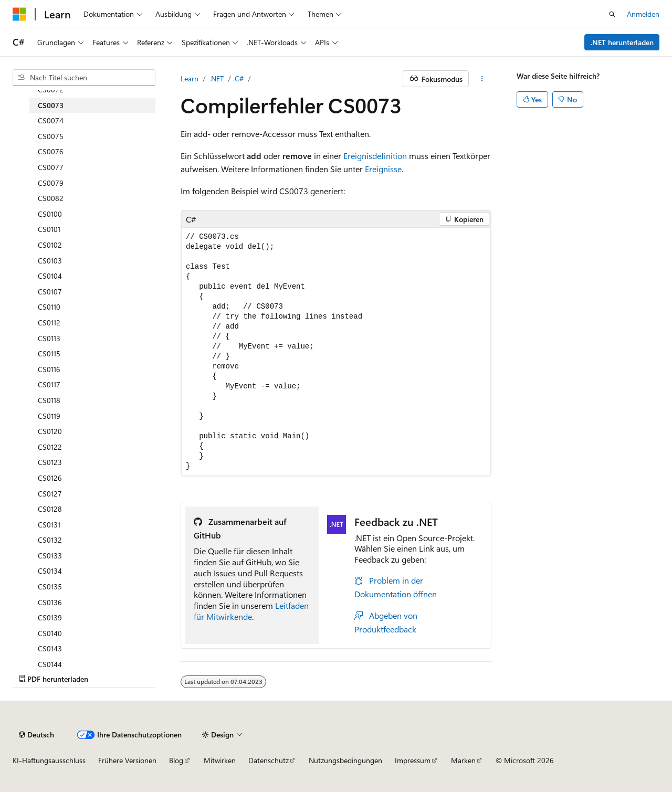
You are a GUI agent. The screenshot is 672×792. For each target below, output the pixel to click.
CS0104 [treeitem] (50, 276)
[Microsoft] (19, 14)
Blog (176, 760)
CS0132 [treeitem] (50, 540)
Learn (190, 78)
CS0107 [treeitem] (50, 292)
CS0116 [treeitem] (49, 369)
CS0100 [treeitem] (50, 214)
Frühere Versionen (127, 760)
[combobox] (84, 78)
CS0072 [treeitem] (51, 89)
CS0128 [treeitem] (50, 509)
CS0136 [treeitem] (50, 602)
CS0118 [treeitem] (49, 400)
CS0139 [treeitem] (50, 617)
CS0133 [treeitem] (50, 556)
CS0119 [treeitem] (49, 416)
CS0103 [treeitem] (50, 261)
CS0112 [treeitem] (49, 323)
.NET (217, 78)
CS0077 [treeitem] (51, 167)
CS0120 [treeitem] (50, 431)
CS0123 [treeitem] (50, 462)
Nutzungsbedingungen (345, 760)
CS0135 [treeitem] (50, 587)
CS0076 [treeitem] (51, 151)
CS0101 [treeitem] (49, 229)
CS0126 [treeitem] (50, 478)
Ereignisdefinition (375, 156)
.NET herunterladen (622, 42)
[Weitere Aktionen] (482, 79)
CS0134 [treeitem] (50, 571)
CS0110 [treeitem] (49, 307)
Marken (463, 760)
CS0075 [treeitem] (51, 136)
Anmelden (643, 14)
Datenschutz (269, 760)
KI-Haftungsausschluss (49, 760)
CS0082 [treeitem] (51, 198)
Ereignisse (383, 169)
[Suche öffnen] (612, 14)
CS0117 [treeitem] (49, 384)
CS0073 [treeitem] (51, 105)
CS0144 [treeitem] (50, 664)
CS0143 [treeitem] (50, 648)
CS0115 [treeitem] (49, 353)
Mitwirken (220, 760)
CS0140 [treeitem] (50, 633)
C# (239, 78)
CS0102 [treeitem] (50, 245)
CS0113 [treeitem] (49, 338)
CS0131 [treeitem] (49, 525)
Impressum (413, 760)
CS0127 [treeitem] (50, 494)
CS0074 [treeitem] (51, 120)
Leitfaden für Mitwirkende (251, 611)
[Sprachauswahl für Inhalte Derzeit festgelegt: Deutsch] (36, 735)
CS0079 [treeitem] (51, 183)
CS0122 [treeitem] (50, 447)
